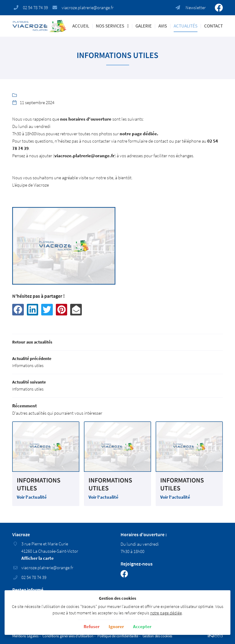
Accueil (81, 26)
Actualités (186, 26)
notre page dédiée (166, 613)
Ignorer (116, 626)
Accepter (142, 626)
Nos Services (110, 26)
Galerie (144, 26)
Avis (163, 26)
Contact (213, 26)
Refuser (92, 626)
